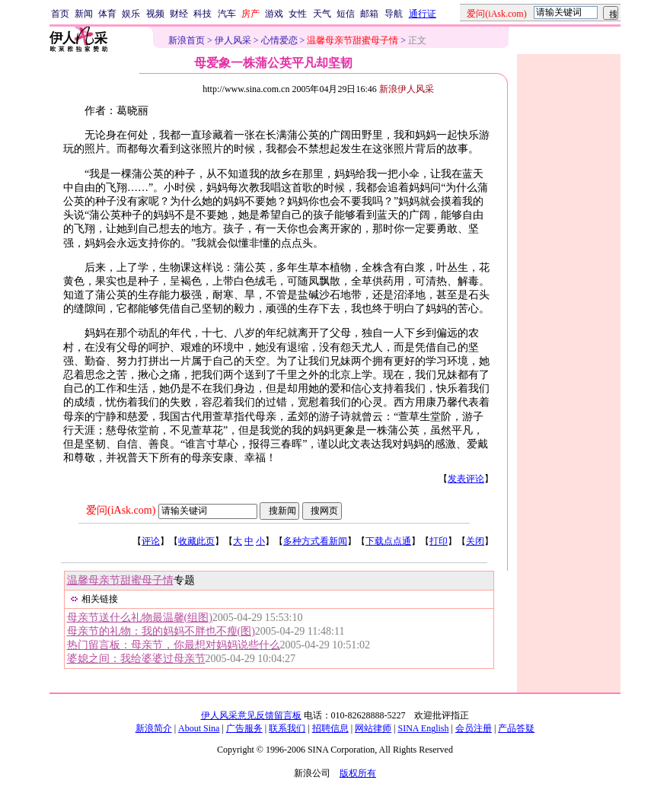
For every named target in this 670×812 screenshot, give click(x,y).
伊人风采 (233, 40)
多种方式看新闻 (315, 541)
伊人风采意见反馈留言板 (251, 715)
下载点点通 (388, 541)
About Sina (199, 728)
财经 (179, 14)
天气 (322, 14)
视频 (155, 14)
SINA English (423, 728)
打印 (439, 541)
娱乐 (131, 14)
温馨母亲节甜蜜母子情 (120, 580)
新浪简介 (154, 728)
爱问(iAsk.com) (121, 510)
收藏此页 (196, 541)
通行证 (423, 14)
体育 (107, 14)
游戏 (274, 14)
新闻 (84, 14)
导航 (394, 14)
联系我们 (287, 728)
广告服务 (244, 728)
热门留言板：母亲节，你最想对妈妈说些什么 (174, 645)
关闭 (475, 541)
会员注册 (474, 728)
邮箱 (369, 14)
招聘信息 (330, 728)
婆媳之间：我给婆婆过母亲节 (136, 659)
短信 (346, 14)
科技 (203, 14)
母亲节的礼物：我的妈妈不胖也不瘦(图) (161, 631)
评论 (151, 541)
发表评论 (466, 479)
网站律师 (373, 728)
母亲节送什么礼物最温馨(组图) (140, 618)
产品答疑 (516, 728)
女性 (298, 14)
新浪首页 (187, 40)
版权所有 (358, 773)
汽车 (227, 14)
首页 (60, 14)
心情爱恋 (279, 40)
